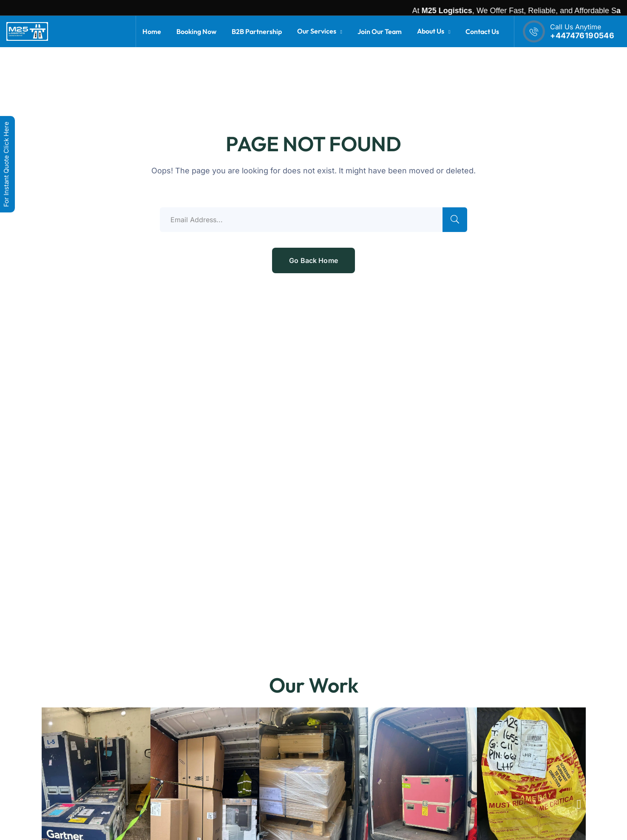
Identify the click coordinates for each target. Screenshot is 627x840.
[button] (48, 804)
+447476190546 (582, 35)
